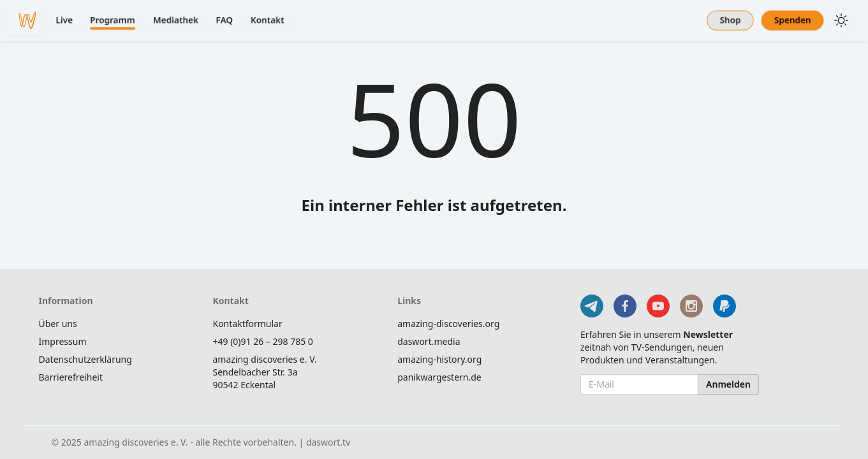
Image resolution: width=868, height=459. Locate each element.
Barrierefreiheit (71, 377)
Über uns (58, 324)
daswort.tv (328, 442)
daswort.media (429, 341)
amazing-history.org (439, 359)
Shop (730, 20)
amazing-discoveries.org (448, 324)
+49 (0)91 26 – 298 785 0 (262, 341)
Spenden (792, 20)
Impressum (63, 341)
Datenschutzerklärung (85, 359)
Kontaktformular (247, 324)
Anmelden (728, 384)
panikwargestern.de (439, 377)
